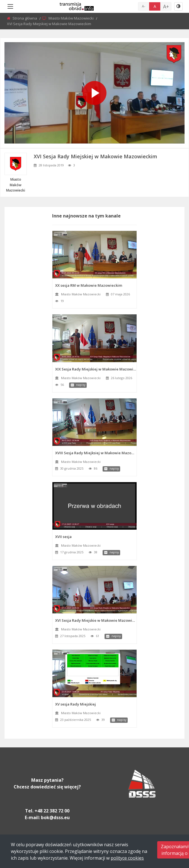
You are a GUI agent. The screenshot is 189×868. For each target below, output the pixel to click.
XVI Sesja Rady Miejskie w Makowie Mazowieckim (96, 620)
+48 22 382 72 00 (52, 811)
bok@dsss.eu (55, 817)
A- (144, 6)
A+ (166, 6)
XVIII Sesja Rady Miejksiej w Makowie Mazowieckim (96, 453)
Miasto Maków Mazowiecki (72, 18)
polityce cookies (127, 858)
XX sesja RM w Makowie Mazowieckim (89, 285)
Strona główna (25, 18)
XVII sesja (63, 537)
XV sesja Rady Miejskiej (76, 704)
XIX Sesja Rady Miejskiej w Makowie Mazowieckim (96, 369)
